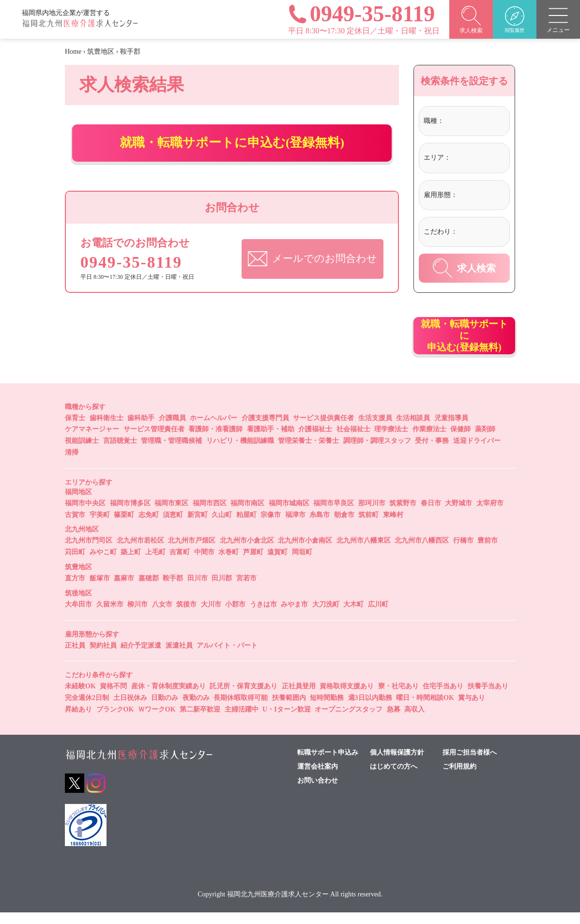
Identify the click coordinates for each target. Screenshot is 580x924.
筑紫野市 (403, 514)
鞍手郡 (173, 589)
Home (73, 52)
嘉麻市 (124, 589)
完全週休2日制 (87, 709)
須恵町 (173, 526)
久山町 (222, 526)
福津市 (295, 526)
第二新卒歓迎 (200, 720)
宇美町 (100, 526)
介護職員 (172, 429)
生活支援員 (375, 429)
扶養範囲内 (289, 709)
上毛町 (155, 564)
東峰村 (393, 526)
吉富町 (180, 564)
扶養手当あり (488, 698)
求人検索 (464, 268)
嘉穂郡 (149, 589)
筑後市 (186, 615)
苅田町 (75, 564)
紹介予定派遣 (141, 657)
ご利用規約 (459, 778)
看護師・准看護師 (215, 441)
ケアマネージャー (92, 441)
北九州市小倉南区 (305, 552)
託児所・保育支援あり (244, 698)
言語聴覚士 (120, 452)
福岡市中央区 (85, 514)
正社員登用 (299, 698)
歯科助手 (141, 429)
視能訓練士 (82, 452)
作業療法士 (429, 441)
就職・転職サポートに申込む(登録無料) (232, 149)
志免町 (149, 526)
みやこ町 (103, 564)
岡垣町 (302, 564)
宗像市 (271, 526)
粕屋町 (246, 526)
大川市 (211, 615)
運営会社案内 (318, 778)
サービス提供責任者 (323, 429)
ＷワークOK (157, 720)
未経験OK (80, 698)
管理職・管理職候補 (171, 452)
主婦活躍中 (242, 720)
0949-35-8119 (135, 278)
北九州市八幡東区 (364, 552)
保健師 (460, 441)
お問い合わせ (318, 792)
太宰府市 (490, 514)
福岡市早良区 (334, 514)
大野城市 (458, 514)
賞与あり (472, 709)
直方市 (75, 589)
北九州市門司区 (89, 552)
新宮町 (198, 526)
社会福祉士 (353, 441)
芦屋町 (253, 564)
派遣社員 (179, 657)
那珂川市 (372, 514)
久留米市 (110, 615)
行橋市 (463, 552)
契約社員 (103, 657)
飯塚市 (100, 589)
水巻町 (229, 564)
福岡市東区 (171, 514)
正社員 (75, 657)
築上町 (131, 564)
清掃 (72, 463)
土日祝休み (130, 709)
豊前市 (488, 552)
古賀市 (75, 526)
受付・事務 (432, 452)
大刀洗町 (326, 615)
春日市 (431, 514)
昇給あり (78, 720)
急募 (394, 720)
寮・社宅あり (398, 698)
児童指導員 (451, 429)
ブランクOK (115, 720)
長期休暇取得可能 (241, 709)
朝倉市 (344, 526)
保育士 (75, 429)
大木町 (353, 615)
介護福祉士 (315, 441)
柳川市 (137, 615)
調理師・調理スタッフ (377, 452)
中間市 (204, 564)
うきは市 (263, 615)
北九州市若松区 (140, 552)
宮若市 (246, 589)
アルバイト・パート (227, 657)
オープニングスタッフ (349, 720)
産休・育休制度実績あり (168, 698)
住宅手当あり (443, 698)
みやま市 (294, 615)
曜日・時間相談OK (425, 709)
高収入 (414, 720)
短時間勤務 (327, 709)
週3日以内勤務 (370, 709)
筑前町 (368, 526)
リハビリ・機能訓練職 (240, 452)
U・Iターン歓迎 (287, 720)
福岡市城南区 (289, 514)
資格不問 (113, 698)
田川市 (198, 589)
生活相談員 (413, 429)
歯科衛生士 (107, 429)
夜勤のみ (196, 709)
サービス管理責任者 (154, 441)
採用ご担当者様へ (470, 764)
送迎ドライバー (477, 452)
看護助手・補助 (271, 441)
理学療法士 (391, 441)
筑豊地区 (101, 52)
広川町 (378, 615)
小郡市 (235, 615)
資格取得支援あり (347, 698)
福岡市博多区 (130, 514)
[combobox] (475, 122)
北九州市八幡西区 (422, 552)
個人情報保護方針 (397, 764)
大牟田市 (78, 615)
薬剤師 (485, 441)
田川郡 (222, 589)
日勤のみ (165, 709)
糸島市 (320, 526)
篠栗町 (124, 526)
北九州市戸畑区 (192, 552)
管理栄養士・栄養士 (308, 452)
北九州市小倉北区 (247, 552)
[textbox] (475, 121)
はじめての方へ (394, 778)
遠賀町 (277, 564)
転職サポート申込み (328, 764)
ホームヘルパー (214, 429)
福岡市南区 (247, 514)
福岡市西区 (210, 514)
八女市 (162, 615)
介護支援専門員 (265, 429)
